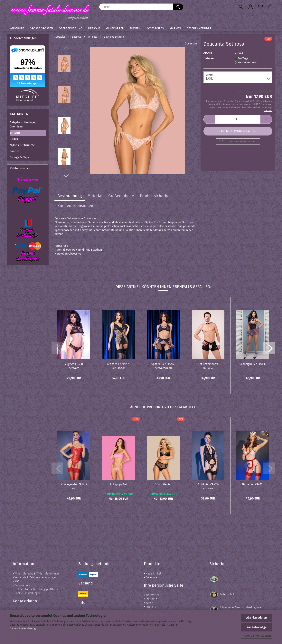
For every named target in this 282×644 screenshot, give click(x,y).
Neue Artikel (152, 574)
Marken (175, 28)
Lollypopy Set (118, 485)
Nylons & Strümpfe (22, 145)
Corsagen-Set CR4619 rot (74, 486)
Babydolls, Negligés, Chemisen (23, 124)
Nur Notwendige (257, 627)
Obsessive (191, 44)
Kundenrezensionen (75, 206)
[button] (251, 7)
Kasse (149, 603)
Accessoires (155, 28)
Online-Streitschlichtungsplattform (35, 589)
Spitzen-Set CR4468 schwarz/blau (163, 366)
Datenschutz (21, 585)
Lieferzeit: (210, 58)
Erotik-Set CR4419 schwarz (208, 486)
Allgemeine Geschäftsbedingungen (242, 607)
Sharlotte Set (163, 485)
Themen (135, 28)
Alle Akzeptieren (257, 618)
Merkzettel (151, 595)
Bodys (14, 139)
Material (95, 196)
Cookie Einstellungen (27, 593)
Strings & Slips (19, 157)
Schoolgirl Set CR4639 (253, 364)
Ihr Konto (150, 599)
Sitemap (150, 607)
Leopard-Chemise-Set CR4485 (119, 366)
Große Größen (41, 28)
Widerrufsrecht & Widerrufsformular (36, 574)
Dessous (94, 28)
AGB (16, 581)
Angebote (17, 28)
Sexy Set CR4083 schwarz (74, 366)
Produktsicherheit (156, 196)
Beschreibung (70, 196)
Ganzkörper (115, 28)
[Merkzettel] (260, 7)
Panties (15, 151)
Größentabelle (121, 196)
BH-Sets (15, 133)
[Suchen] (241, 7)
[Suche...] (178, 7)
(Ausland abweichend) (246, 63)
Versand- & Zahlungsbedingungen (35, 578)
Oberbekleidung (70, 28)
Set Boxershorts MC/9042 (208, 366)
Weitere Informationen (257, 636)
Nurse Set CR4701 (253, 485)
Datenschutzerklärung (23, 628)
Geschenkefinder (199, 28)
